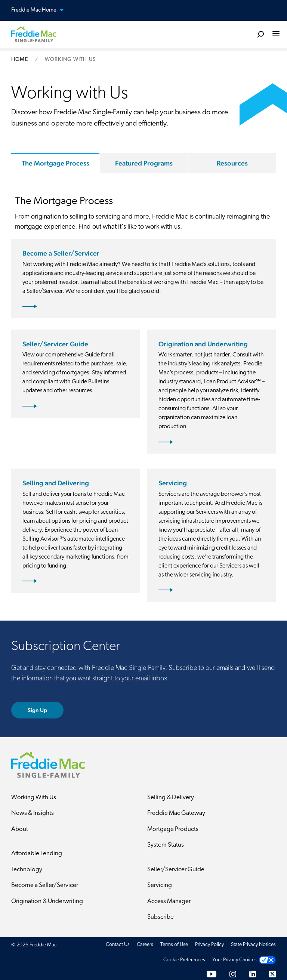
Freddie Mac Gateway (176, 813)
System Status (166, 845)
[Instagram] (233, 974)
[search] (260, 34)
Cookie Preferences (184, 960)
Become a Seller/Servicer (45, 885)
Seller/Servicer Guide (176, 870)
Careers (145, 945)
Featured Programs (144, 163)
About (20, 829)
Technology (27, 870)
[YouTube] (212, 974)
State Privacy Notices (253, 945)
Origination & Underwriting (47, 901)
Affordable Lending (37, 854)
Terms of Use (174, 945)
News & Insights (33, 813)
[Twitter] (272, 974)
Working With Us (34, 797)
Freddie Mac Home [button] (42, 11)
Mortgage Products (173, 829)
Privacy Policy (209, 945)
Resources (232, 163)
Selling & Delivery (171, 797)
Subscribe (161, 917)
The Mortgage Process (55, 163)
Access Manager (169, 901)
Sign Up (38, 710)
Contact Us (118, 945)
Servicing (160, 885)
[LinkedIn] (253, 974)
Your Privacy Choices (234, 960)
